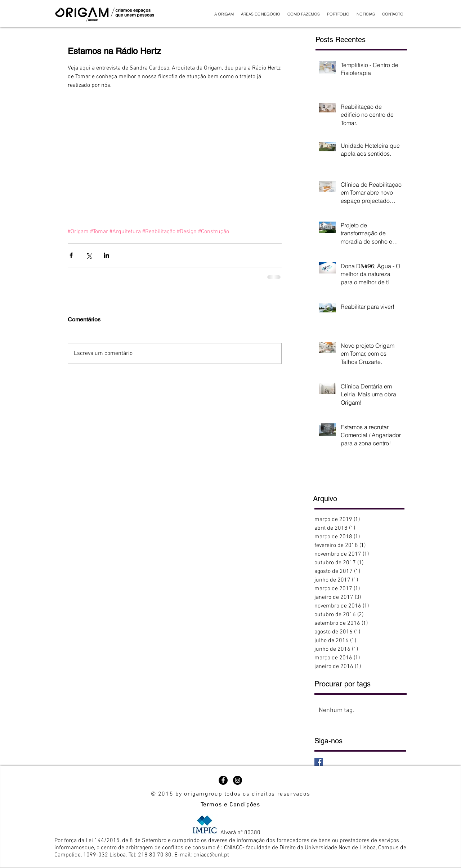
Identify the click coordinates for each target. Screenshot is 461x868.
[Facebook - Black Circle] (223, 780)
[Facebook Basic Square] (319, 762)
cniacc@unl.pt (211, 855)
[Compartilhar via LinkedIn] (106, 255)
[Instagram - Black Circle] (238, 780)
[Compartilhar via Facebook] (71, 255)
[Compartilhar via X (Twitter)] (89, 255)
